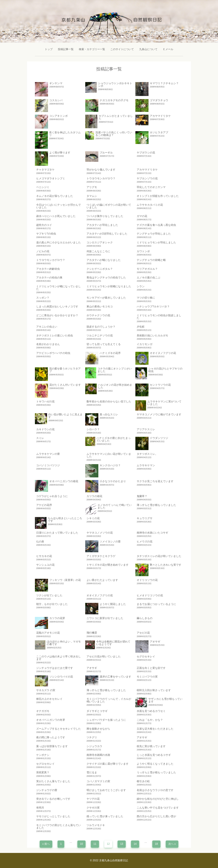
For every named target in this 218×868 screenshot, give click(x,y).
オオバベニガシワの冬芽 (51, 720)
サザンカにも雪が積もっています (165, 700)
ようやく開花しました (113, 604)
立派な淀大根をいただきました (155, 729)
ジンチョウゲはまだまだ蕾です (55, 668)
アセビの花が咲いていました (104, 656)
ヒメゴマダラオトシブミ (51, 178)
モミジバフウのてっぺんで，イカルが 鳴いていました (109, 700)
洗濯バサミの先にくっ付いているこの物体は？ (114, 134)
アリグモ (92, 187)
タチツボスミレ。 (147, 454)
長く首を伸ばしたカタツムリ (65, 134)
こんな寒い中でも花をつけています (158, 808)
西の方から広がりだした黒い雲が (156, 816)
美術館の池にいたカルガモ (152, 335)
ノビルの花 (43, 251)
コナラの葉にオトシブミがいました (115, 370)
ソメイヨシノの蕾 (110, 542)
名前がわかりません (48, 344)
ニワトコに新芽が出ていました (105, 618)
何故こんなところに (98, 251)
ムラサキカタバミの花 (150, 205)
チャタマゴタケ (45, 170)
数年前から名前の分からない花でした (109, 401)
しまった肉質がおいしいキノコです (57, 307)
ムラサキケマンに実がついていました (164, 403)
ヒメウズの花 (145, 542)
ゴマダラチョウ (159, 100)
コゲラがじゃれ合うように (52, 496)
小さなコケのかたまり (113, 481)
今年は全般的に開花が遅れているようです (113, 643)
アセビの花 (143, 633)
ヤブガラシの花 (146, 153)
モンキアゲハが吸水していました (106, 298)
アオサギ (155, 642)
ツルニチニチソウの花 (100, 335)
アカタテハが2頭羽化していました (107, 234)
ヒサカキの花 (44, 556)
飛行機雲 (92, 633)
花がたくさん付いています (65, 385)
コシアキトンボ (59, 116)
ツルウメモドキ (96, 825)
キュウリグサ (145, 518)
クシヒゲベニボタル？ (100, 269)
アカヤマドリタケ (160, 116)
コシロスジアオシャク (100, 242)
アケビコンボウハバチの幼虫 (53, 353)
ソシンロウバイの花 (61, 677)
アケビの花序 (44, 505)
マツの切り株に (146, 298)
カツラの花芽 (57, 618)
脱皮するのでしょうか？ (101, 327)
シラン (141, 286)
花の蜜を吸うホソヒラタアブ (65, 370)
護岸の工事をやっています (115, 677)
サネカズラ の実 (46, 690)
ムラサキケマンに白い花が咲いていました (109, 455)
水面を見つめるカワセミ (151, 711)
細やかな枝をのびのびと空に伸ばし (158, 799)
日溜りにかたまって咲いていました (57, 533)
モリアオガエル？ (147, 269)
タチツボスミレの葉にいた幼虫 (55, 335)
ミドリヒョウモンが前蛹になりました (109, 286)
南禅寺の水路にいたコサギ (152, 533)
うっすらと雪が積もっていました (156, 772)
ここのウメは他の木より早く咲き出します (59, 658)
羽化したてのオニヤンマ (151, 187)
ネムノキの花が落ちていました (55, 196)
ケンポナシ (43, 755)
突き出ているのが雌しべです (53, 799)
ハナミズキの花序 (110, 353)
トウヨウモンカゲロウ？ (101, 178)
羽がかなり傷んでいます (101, 170)
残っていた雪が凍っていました (105, 816)
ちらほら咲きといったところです (65, 520)
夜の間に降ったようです (51, 737)
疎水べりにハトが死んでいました (56, 216)
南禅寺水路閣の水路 (98, 755)
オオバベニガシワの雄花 (64, 481)
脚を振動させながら (98, 729)
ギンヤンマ (56, 83)
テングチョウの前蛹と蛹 (151, 260)
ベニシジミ (43, 187)
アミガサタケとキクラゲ (101, 556)
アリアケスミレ (146, 429)
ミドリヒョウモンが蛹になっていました (59, 288)
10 (81, 844)
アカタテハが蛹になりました (104, 260)
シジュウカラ (94, 746)
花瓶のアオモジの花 (48, 633)
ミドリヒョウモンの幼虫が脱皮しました (159, 317)
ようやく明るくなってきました (155, 764)
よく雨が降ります (60, 153)
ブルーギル (106, 153)
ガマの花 (142, 216)
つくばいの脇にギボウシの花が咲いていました (109, 206)
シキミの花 (93, 518)
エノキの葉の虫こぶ (149, 278)
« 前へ (46, 844)
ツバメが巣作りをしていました (105, 216)
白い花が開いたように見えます (65, 416)
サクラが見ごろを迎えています (155, 481)
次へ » (172, 844)
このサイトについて (122, 49)
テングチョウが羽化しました (154, 234)
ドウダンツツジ (159, 438)
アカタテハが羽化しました (102, 225)
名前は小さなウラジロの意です (155, 790)
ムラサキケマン (146, 465)
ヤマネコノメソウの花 (100, 533)
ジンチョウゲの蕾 (47, 790)
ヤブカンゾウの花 (147, 178)
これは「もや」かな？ (150, 720)
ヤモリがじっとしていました (53, 816)
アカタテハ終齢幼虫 (48, 269)
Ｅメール (168, 49)
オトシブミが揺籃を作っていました (158, 196)
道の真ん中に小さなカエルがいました (59, 242)
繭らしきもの (145, 618)
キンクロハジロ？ (110, 465)
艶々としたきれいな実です (166, 565)
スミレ (40, 438)
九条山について (148, 49)
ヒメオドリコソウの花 (150, 595)
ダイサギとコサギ (97, 711)
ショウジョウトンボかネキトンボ (115, 85)
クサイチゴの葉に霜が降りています (108, 764)
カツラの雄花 (94, 496)
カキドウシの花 (45, 429)
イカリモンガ (145, 344)
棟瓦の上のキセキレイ (49, 699)
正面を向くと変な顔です (151, 668)
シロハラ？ (93, 429)
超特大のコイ (44, 225)
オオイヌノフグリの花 (163, 353)
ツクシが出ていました (49, 595)
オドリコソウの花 (147, 580)
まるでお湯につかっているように (156, 604)
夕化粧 (141, 327)
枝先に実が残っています (151, 746)
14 (135, 844)
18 (156, 844)
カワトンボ (143, 251)
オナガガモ (43, 711)
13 (122, 844)
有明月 (40, 808)
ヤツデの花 (93, 799)
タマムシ (92, 196)
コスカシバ (56, 100)
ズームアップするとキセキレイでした (59, 729)
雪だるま (92, 772)
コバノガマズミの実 (98, 781)
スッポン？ (43, 298)
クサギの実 (93, 808)
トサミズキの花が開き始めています (108, 565)
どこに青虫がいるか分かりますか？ (57, 315)
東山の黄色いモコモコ (100, 307)
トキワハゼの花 (45, 401)
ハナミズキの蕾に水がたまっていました (114, 439)
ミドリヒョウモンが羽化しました (156, 242)
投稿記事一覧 (66, 49)
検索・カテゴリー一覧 (92, 49)
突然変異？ (43, 772)
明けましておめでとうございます (106, 790)
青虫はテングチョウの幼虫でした (106, 278)
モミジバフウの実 (147, 677)
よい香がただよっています (102, 580)
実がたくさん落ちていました (53, 781)
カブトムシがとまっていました (116, 117)
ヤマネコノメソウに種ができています (159, 414)
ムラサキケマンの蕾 (48, 454)
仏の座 (40, 542)
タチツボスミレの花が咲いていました (159, 556)
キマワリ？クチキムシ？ (164, 83)
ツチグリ (92, 737)
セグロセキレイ (146, 656)
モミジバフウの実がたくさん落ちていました (59, 826)
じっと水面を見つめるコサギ (154, 755)
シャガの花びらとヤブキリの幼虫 (165, 370)
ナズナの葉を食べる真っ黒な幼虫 (156, 225)
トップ (49, 49)
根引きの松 (143, 781)
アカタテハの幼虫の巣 (49, 278)
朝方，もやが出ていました (52, 604)
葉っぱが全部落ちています (52, 746)
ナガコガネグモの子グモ (114, 100)
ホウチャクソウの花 (98, 315)
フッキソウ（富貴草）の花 (65, 580)
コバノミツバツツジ (48, 465)
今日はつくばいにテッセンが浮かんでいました (59, 206)
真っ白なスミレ (109, 414)
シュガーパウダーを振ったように (106, 720)
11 (95, 844)
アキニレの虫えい (47, 327)
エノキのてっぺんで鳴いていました (115, 506)
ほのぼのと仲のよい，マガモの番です (64, 643)
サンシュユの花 (45, 565)
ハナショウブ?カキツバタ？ (153, 307)
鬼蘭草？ (142, 496)
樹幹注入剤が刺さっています (154, 690)
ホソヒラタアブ (159, 132)
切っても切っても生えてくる (104, 344)
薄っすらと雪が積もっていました (156, 505)
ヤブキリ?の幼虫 (46, 234)
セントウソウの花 (160, 385)
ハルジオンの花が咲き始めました (115, 386)
